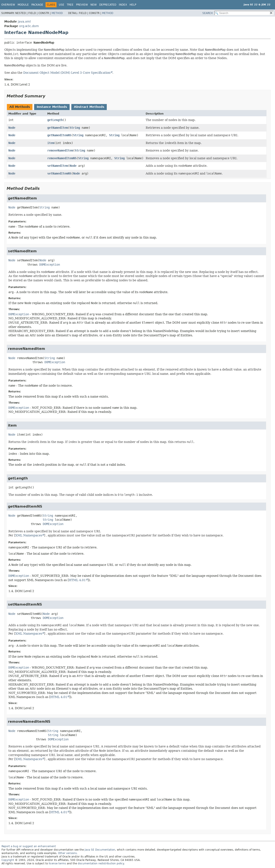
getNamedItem (58, 128)
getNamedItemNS (59, 135)
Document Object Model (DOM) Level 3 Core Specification (67, 73)
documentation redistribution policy (101, 863)
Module (23, 5)
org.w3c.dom (29, 26)
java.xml (24, 21)
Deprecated (108, 5)
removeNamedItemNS (62, 158)
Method (57, 13)
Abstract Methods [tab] (89, 107)
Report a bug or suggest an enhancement (29, 846)
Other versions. (68, 853)
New (94, 5)
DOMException (50, 265)
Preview (82, 5)
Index (123, 5)
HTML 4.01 (77, 580)
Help (133, 5)
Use (62, 5)
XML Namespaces (29, 535)
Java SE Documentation (100, 850)
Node (12, 128)
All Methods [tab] (20, 107)
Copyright (8, 860)
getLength (55, 120)
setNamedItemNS (59, 173)
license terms (57, 863)
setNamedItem (58, 166)
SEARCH (208, 13)
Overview (8, 5)
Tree (70, 5)
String (75, 128)
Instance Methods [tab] (52, 107)
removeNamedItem (60, 150)
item (51, 143)
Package (37, 5)
